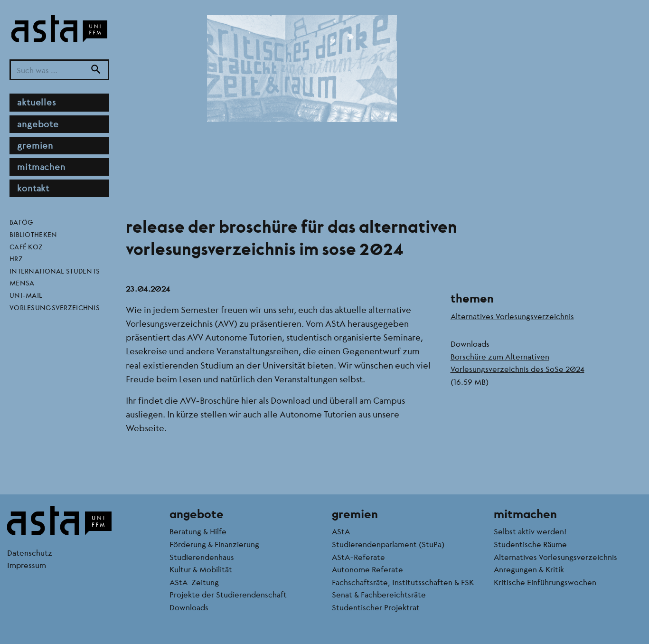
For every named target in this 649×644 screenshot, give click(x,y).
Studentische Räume (530, 544)
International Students (55, 271)
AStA (341, 531)
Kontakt (33, 188)
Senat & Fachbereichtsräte (379, 594)
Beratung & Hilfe (198, 531)
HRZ (16, 258)
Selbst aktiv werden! (530, 531)
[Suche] (96, 70)
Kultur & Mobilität (201, 569)
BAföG (21, 222)
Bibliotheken (33, 234)
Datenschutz (30, 553)
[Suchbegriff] (59, 70)
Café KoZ (26, 246)
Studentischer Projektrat (376, 607)
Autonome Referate (367, 569)
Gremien (35, 145)
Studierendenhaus (202, 557)
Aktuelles (37, 102)
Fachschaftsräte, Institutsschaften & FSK (403, 582)
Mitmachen (41, 167)
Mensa (22, 283)
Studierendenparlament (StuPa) (388, 544)
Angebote (38, 124)
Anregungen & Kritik (529, 569)
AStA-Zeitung (194, 582)
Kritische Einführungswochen (545, 582)
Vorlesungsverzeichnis (55, 307)
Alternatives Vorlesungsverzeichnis (512, 316)
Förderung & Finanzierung (214, 544)
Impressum (27, 565)
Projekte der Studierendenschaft (228, 594)
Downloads (189, 607)
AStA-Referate (358, 557)
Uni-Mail (26, 295)
